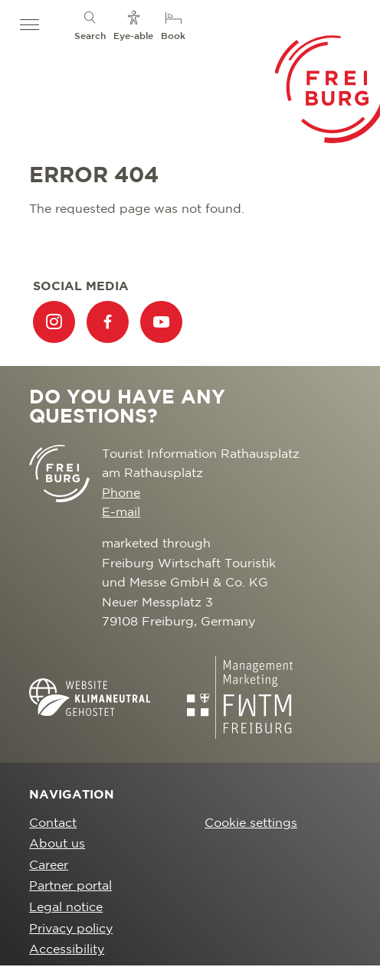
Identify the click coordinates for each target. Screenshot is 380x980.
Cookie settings (251, 823)
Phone (121, 493)
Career (49, 866)
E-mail (121, 513)
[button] (29, 25)
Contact (53, 823)
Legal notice (66, 908)
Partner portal (70, 886)
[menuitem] (90, 25)
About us (57, 844)
